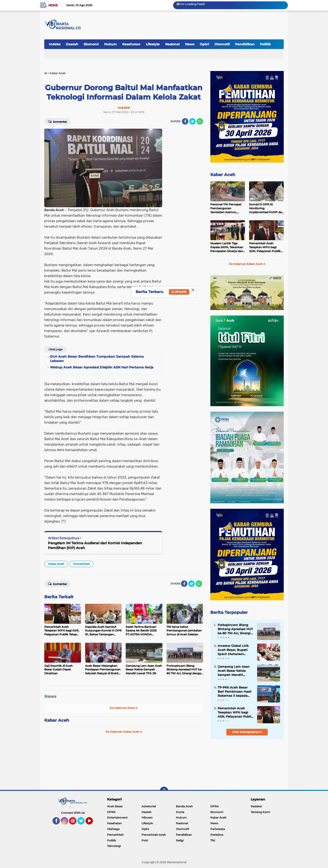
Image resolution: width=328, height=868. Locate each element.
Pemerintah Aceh (154, 835)
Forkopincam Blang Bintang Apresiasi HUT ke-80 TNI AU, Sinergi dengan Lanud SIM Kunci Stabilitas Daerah (235, 629)
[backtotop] (164, 791)
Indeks (55, 44)
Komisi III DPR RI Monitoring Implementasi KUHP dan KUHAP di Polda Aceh (266, 208)
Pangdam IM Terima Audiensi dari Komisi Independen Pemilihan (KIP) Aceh (95, 545)
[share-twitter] (192, 121)
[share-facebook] (185, 121)
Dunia (180, 812)
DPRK (111, 812)
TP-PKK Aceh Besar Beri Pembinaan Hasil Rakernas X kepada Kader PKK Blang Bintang (235, 692)
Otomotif (222, 44)
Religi (180, 840)
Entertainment (117, 818)
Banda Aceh (184, 806)
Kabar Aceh (56, 564)
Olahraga (113, 829)
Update (179, 292)
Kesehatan (131, 44)
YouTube (92, 823)
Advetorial (149, 806)
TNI (213, 840)
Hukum (110, 44)
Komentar (57, 121)
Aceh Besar (115, 806)
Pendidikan (245, 44)
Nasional (172, 44)
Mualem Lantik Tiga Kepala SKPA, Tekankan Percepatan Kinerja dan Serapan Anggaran (227, 247)
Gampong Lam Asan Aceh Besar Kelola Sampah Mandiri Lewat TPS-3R (234, 671)
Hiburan (147, 818)
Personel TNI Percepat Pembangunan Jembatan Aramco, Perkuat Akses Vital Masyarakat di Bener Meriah (226, 208)
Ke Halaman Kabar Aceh (124, 732)
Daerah (72, 44)
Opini (204, 44)
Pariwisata (218, 829)
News (190, 44)
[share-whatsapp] (200, 121)
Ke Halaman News (124, 708)
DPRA (215, 806)
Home (53, 5)
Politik (265, 44)
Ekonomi (91, 44)
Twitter (83, 823)
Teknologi (114, 846)
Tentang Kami (260, 812)
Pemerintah (81, 564)
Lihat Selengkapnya (247, 732)
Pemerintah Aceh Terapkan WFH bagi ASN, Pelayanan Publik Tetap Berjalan (265, 247)
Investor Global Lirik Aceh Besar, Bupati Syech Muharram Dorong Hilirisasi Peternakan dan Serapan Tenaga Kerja (234, 650)
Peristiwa (217, 835)
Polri (145, 840)
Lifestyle (153, 44)
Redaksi (256, 806)
